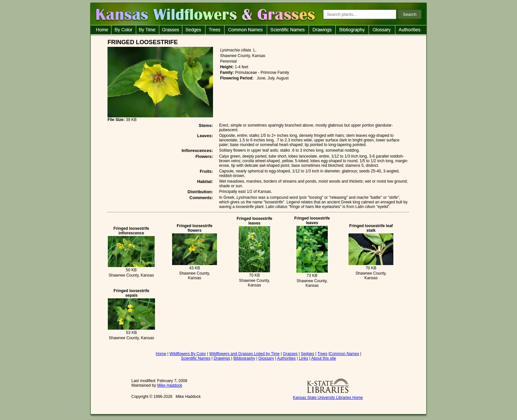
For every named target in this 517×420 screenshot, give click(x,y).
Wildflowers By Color (188, 354)
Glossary (266, 358)
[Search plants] (360, 14)
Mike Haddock (170, 385)
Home (161, 354)
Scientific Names (196, 358)
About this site (324, 358)
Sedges (307, 354)
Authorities (286, 358)
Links (304, 358)
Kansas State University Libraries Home (328, 398)
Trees (322, 354)
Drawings (222, 358)
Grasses (290, 354)
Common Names (344, 354)
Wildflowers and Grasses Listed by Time (244, 354)
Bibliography (244, 358)
